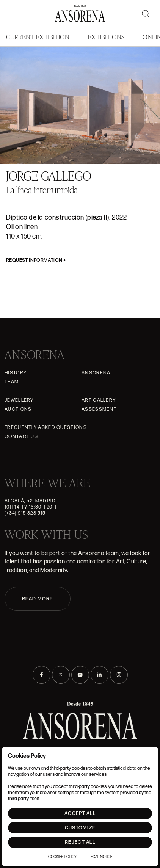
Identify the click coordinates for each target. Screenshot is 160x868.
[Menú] (12, 14)
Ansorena (96, 373)
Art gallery (99, 400)
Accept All (80, 813)
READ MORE (38, 599)
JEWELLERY (19, 400)
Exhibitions (106, 37)
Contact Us (21, 436)
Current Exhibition (38, 37)
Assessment (99, 409)
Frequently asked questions (46, 427)
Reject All (80, 842)
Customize (80, 828)
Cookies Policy (62, 857)
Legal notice (100, 857)
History (16, 373)
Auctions (18, 409)
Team (12, 382)
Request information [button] (36, 260)
